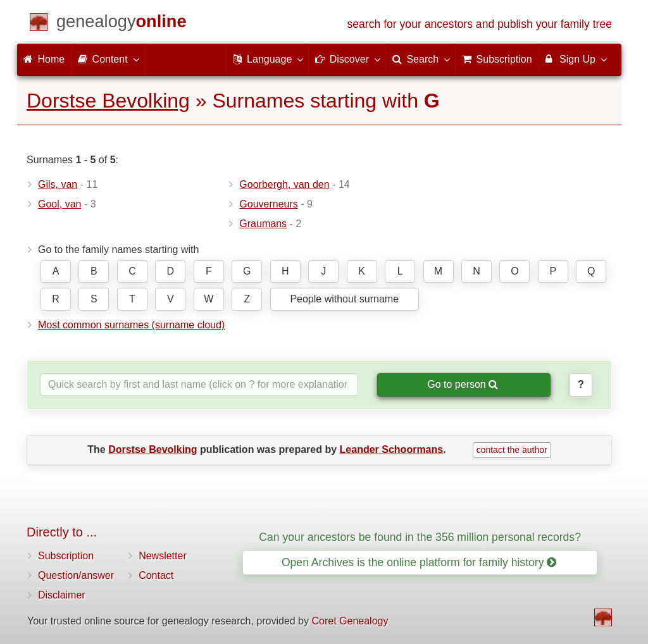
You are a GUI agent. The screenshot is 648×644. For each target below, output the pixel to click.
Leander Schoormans (392, 449)
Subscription (66, 556)
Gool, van (59, 204)
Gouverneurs (269, 204)
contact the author (512, 450)
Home (44, 59)
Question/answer (76, 575)
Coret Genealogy (350, 621)
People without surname (344, 299)
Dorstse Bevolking (108, 101)
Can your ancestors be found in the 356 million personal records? (420, 537)
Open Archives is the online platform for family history (419, 562)
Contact (156, 575)
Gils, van (58, 184)
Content (108, 59)
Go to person (463, 384)
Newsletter (163, 556)
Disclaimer (62, 595)
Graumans (263, 224)
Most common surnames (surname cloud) (131, 325)
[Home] (121, 24)
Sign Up (576, 59)
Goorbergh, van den (284, 184)
